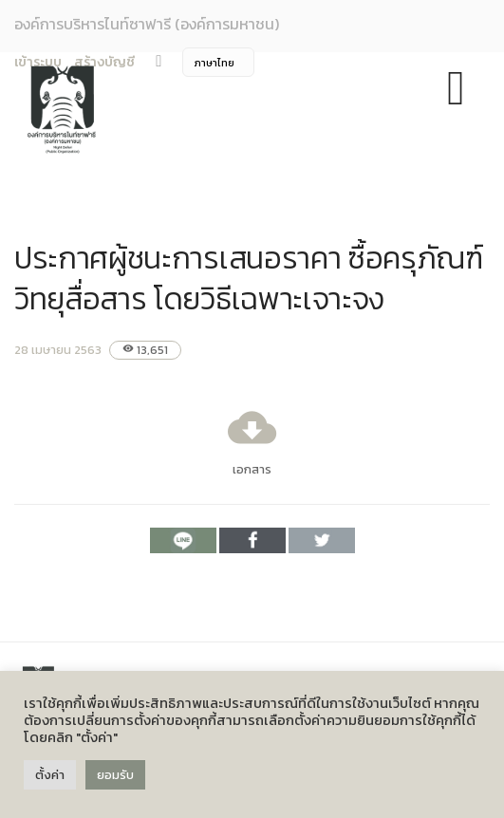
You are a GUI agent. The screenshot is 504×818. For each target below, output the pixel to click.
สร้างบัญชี (104, 62)
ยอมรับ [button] (115, 775)
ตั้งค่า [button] (50, 775)
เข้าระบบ (38, 62)
